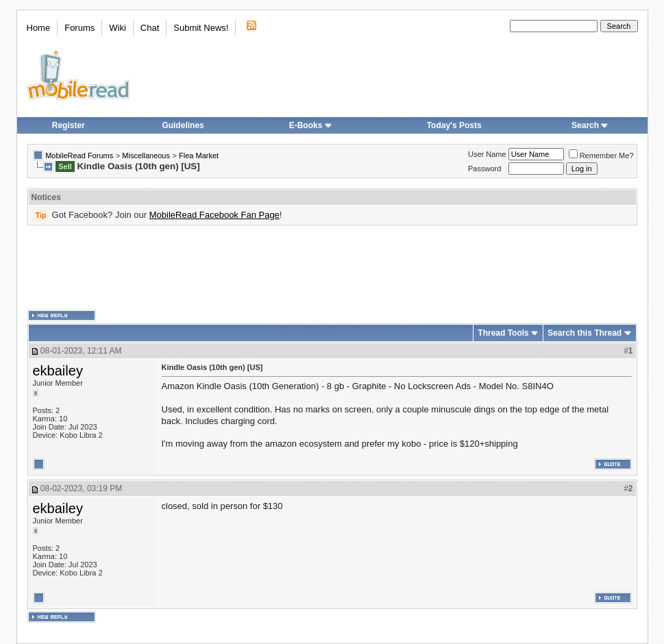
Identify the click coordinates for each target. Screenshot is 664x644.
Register (69, 125)
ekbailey (58, 371)
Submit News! (201, 28)
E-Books (311, 125)
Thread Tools (503, 333)
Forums (79, 28)
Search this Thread (585, 333)
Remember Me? (601, 156)
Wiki (118, 28)
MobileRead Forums (79, 156)
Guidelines (183, 125)
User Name (487, 154)
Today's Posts (454, 125)
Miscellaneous (146, 156)
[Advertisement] (332, 268)
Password (484, 169)
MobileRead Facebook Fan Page (214, 215)
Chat (150, 28)
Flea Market (199, 156)
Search (590, 125)
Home (39, 28)
